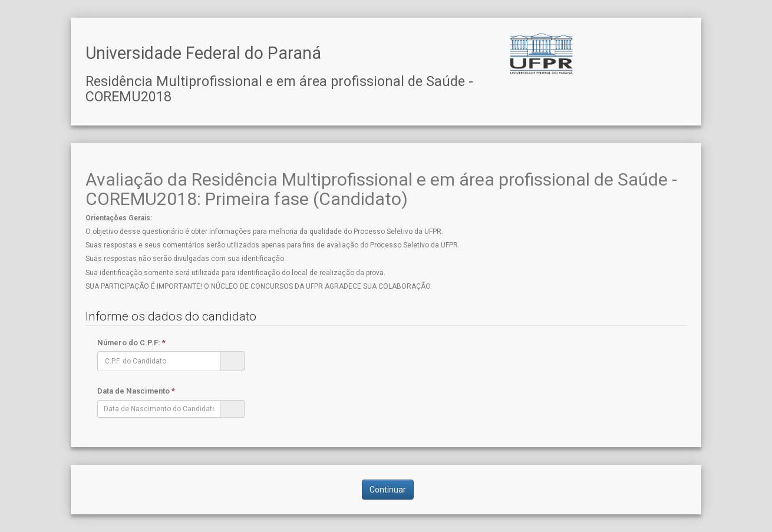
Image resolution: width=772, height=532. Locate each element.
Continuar (388, 490)
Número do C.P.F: (131, 343)
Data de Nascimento (136, 391)
